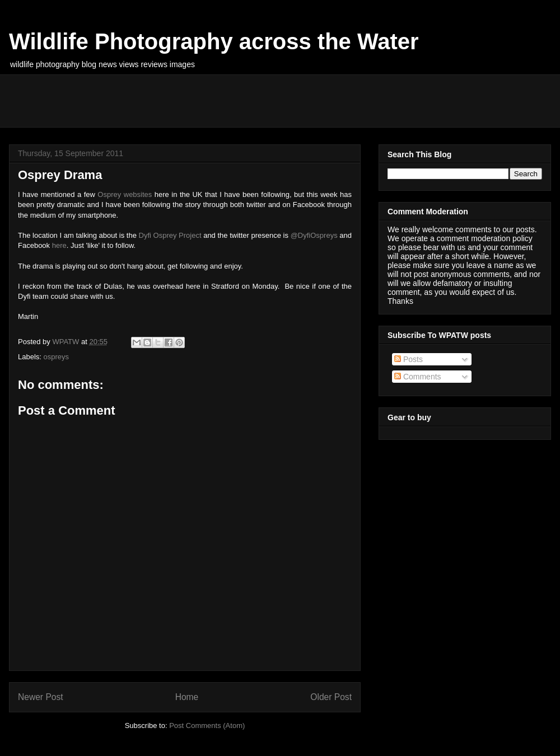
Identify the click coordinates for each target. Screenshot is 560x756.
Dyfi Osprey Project (170, 235)
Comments (418, 377)
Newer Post (41, 697)
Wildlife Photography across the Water (214, 41)
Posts (409, 359)
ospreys (57, 357)
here (59, 245)
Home (187, 697)
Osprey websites (125, 194)
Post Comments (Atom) (207, 726)
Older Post (331, 697)
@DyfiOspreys (314, 235)
